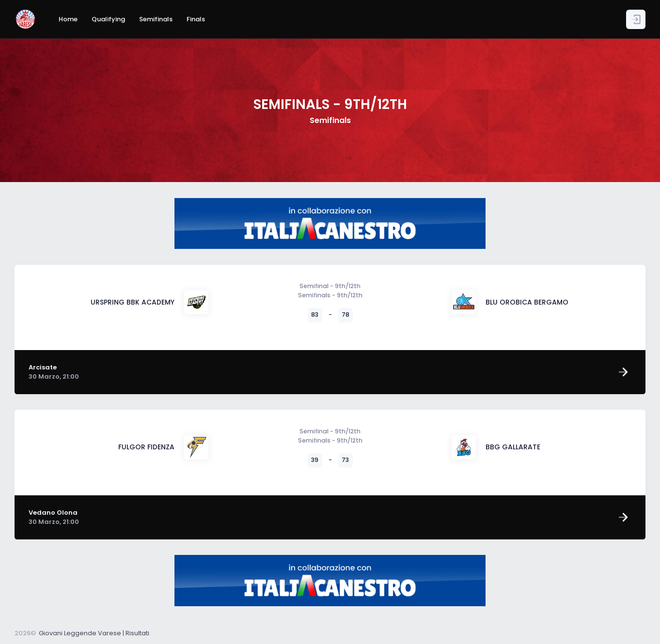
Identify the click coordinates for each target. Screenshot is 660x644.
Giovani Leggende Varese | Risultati (94, 633)
